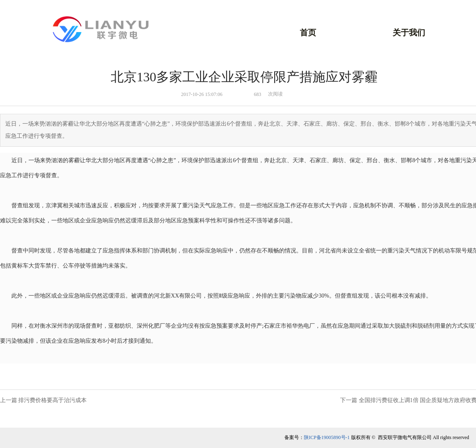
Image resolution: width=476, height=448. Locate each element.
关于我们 (409, 33)
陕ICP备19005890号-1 (327, 437)
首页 (308, 33)
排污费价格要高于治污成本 (52, 400)
